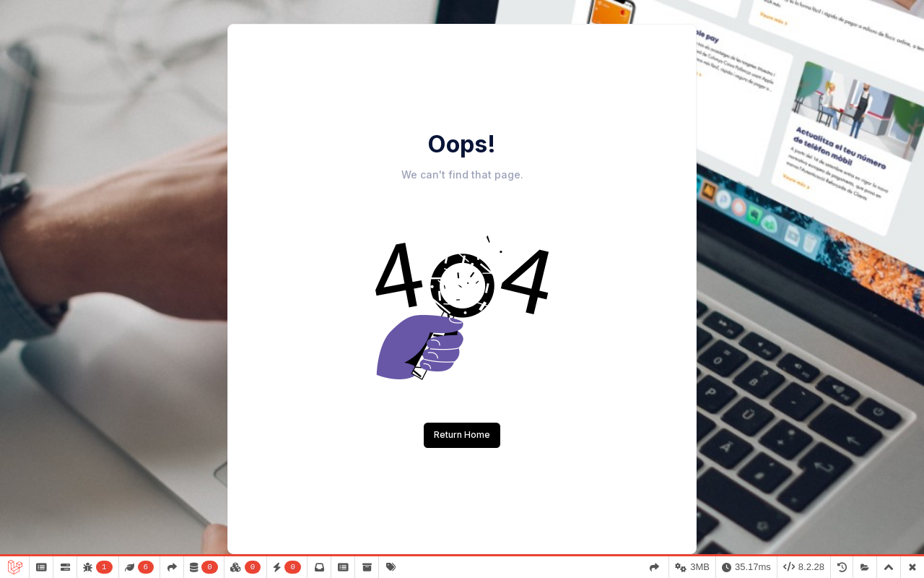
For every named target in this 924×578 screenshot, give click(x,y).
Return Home (462, 435)
